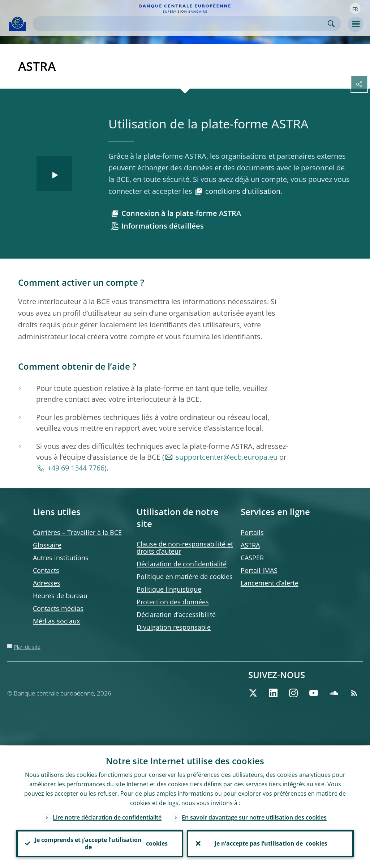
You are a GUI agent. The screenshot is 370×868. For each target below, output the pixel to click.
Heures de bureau (60, 596)
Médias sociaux (56, 621)
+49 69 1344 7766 (76, 468)
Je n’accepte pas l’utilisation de (270, 843)
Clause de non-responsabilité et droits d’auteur (185, 548)
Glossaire (47, 545)
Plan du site (27, 647)
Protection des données (173, 602)
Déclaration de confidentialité (182, 564)
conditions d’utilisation (243, 191)
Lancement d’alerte (270, 583)
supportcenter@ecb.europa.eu (227, 457)
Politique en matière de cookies (185, 576)
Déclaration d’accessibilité (176, 614)
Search (331, 24)
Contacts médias (58, 608)
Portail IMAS (259, 570)
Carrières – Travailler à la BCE (77, 532)
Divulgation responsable (174, 627)
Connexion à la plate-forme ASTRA (181, 213)
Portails (252, 532)
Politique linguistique (169, 589)
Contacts (46, 570)
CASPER (252, 558)
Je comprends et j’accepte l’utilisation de (100, 843)
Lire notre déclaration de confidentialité (107, 816)
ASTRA (250, 545)
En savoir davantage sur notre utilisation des (254, 816)
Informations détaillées (163, 226)
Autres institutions (61, 558)
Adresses (47, 583)
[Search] (181, 24)
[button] (355, 8)
